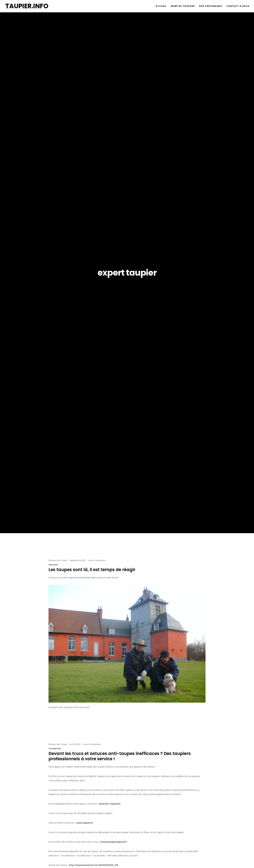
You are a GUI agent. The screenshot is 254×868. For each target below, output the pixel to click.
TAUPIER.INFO (27, 6)
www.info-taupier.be (110, 804)
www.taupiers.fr (84, 823)
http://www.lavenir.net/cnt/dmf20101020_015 (94, 865)
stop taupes (53, 565)
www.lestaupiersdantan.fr (113, 842)
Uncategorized (55, 749)
